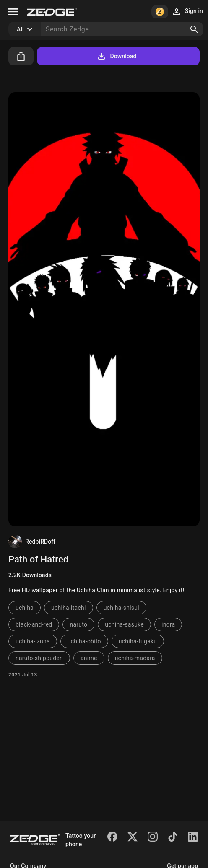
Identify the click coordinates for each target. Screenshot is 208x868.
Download (116, 56)
